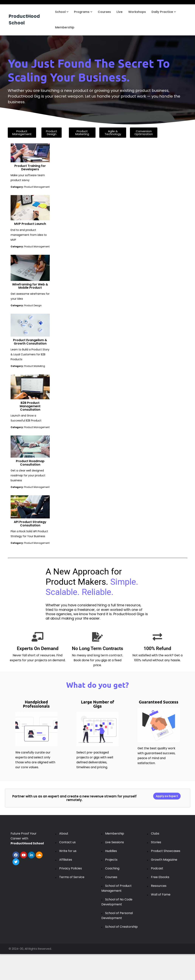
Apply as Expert (167, 796)
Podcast (157, 868)
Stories (156, 842)
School (62, 12)
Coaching (112, 868)
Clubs (155, 833)
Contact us (67, 842)
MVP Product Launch (30, 224)
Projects (111, 860)
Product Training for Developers (30, 168)
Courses (104, 12)
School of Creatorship (121, 927)
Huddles (111, 851)
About (64, 833)
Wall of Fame (161, 894)
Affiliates (66, 860)
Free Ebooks (160, 877)
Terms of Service (72, 877)
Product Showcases (166, 851)
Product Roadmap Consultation (30, 463)
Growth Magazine (164, 860)
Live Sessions (115, 842)
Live (120, 12)
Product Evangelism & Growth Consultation (30, 342)
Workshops (137, 12)
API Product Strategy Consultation (30, 524)
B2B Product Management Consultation (30, 406)
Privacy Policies (71, 868)
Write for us (68, 851)
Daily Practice (164, 12)
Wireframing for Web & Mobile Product (30, 286)
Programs (83, 12)
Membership (65, 27)
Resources (159, 886)
